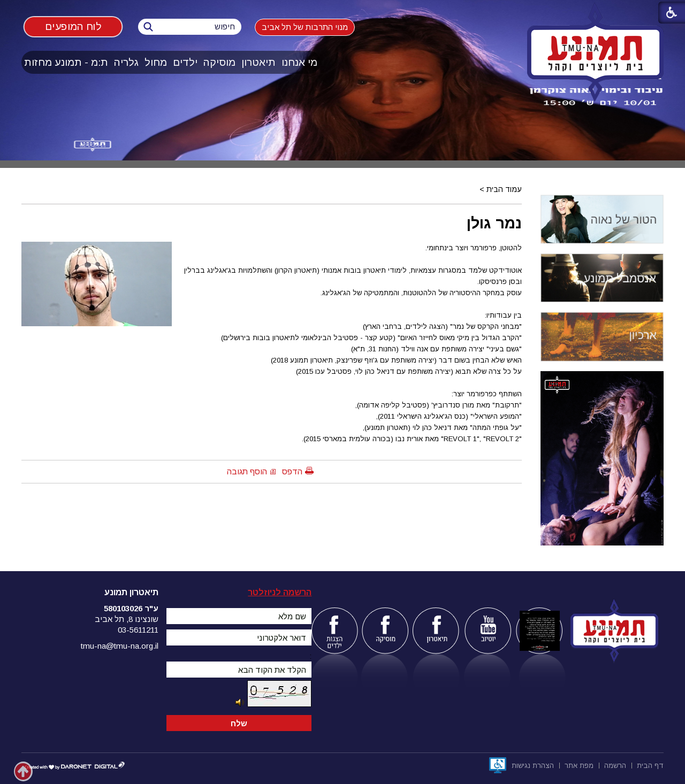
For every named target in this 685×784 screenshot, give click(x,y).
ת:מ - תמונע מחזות (66, 62)
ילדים (185, 62)
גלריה (126, 62)
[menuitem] (300, 62)
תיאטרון (258, 62)
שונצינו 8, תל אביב (127, 619)
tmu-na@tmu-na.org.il (120, 646)
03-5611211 (138, 630)
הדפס (292, 471)
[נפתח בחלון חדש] (498, 765)
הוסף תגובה (247, 471)
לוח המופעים (73, 26)
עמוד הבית (504, 189)
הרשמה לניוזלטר (280, 592)
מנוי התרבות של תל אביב (305, 27)
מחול (156, 62)
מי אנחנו (299, 62)
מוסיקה (219, 62)
